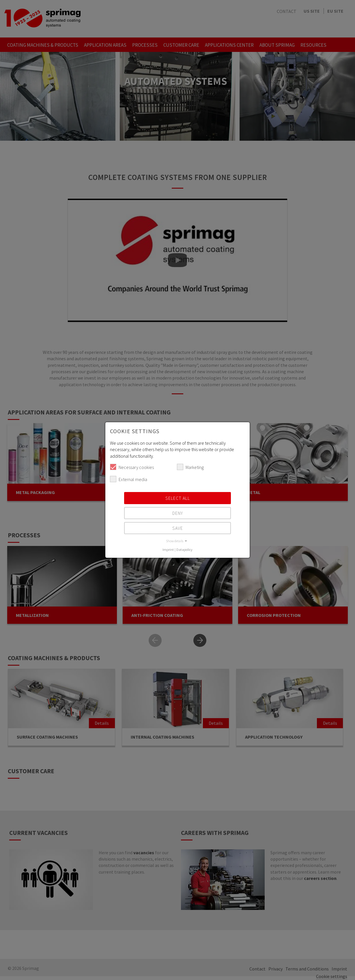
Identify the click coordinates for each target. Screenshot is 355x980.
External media (129, 479)
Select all (178, 498)
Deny (178, 513)
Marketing (190, 467)
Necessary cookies (132, 467)
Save (178, 528)
